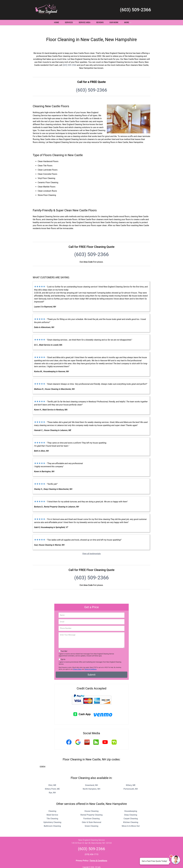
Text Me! (64, 644)
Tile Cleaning (52, 811)
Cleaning (52, 804)
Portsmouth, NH (131, 782)
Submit (91, 667)
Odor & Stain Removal (91, 815)
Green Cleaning (91, 819)
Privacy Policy (77, 662)
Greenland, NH (91, 778)
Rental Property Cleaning (91, 808)
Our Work (115, 23)
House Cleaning (92, 804)
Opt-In (63, 652)
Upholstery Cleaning (52, 815)
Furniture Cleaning (91, 811)
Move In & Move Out (131, 819)
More (128, 23)
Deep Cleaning (131, 808)
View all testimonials (91, 546)
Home (57, 22)
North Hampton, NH (91, 782)
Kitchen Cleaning (131, 815)
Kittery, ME (131, 778)
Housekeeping (131, 804)
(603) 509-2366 (135, 10)
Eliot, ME (52, 778)
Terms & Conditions (91, 662)
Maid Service (52, 808)
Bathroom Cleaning (52, 819)
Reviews (100, 22)
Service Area (85, 22)
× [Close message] (168, 859)
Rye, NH (52, 785)
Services (70, 23)
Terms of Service (109, 863)
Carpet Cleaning (131, 811)
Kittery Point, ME (52, 782)
